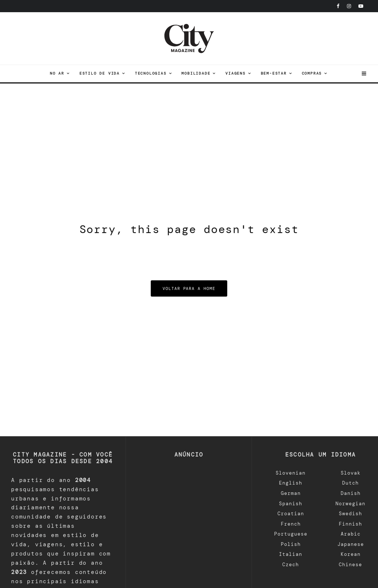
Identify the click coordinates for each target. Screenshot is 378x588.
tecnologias (151, 73)
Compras (312, 73)
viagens (236, 73)
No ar (57, 73)
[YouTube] (361, 6)
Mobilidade (196, 73)
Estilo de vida (100, 73)
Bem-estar (274, 73)
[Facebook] (338, 6)
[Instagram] (349, 6)
